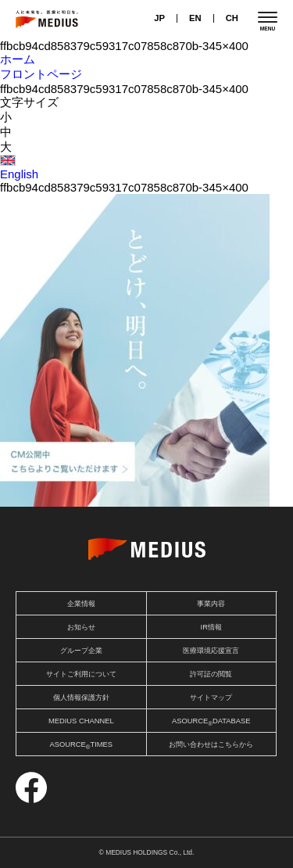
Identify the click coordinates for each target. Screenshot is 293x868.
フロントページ (41, 74)
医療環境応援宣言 (211, 651)
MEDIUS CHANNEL (81, 721)
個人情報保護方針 (81, 698)
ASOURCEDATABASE (211, 722)
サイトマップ (211, 698)
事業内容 (211, 604)
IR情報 (211, 627)
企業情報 (81, 604)
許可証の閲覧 (211, 674)
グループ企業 (81, 651)
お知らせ (81, 627)
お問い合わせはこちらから (211, 744)
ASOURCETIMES (81, 746)
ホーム (18, 59)
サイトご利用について (81, 674)
